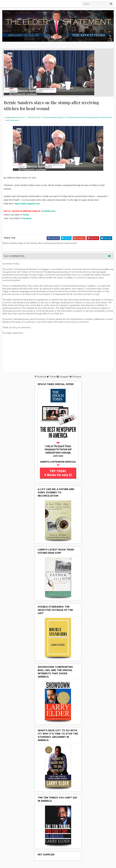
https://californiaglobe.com (27, 204)
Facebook (27, 219)
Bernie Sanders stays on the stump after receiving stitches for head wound (78, 118)
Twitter (26, 215)
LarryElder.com (48, 211)
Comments (13, 121)
